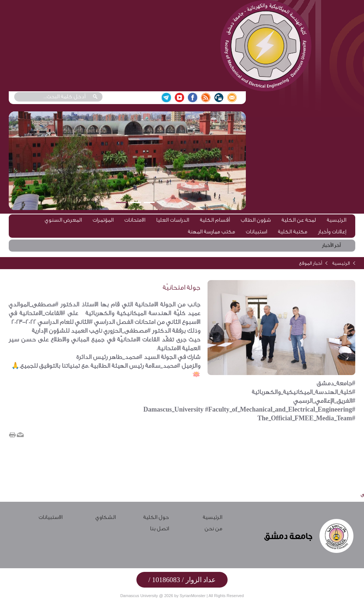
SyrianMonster (192, 596)
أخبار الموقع (311, 263)
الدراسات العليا (173, 220)
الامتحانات (135, 220)
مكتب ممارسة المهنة (211, 232)
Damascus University (139, 596)
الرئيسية (336, 220)
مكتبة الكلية (293, 232)
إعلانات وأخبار (332, 232)
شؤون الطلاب (256, 220)
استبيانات (256, 232)
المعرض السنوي (63, 220)
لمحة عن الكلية (299, 220)
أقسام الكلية (215, 220)
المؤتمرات (103, 220)
